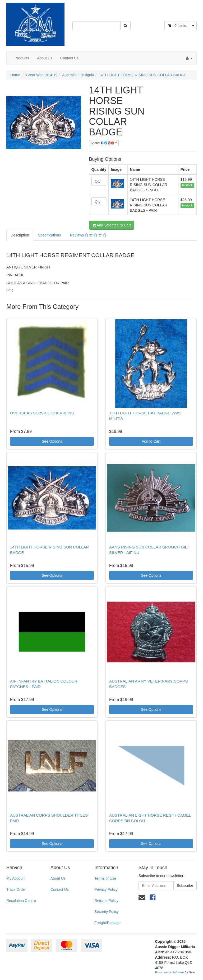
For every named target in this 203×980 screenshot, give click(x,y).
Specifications (49, 235)
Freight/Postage (107, 923)
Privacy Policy (106, 889)
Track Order (16, 889)
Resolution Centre (21, 901)
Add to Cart (151, 441)
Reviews (88, 235)
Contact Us (69, 58)
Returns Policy (106, 901)
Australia (69, 75)
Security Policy (107, 912)
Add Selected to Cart (112, 225)
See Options (52, 441)
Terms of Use (105, 878)
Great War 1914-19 (42, 75)
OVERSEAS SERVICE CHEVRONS (42, 413)
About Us (45, 58)
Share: (104, 143)
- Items (177, 26)
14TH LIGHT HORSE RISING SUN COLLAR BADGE (142, 75)
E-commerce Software (170, 972)
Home (15, 75)
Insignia (87, 75)
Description (20, 235)
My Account (16, 878)
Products (22, 58)
